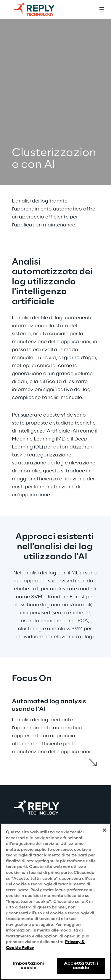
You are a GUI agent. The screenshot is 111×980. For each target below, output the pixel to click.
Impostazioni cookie (28, 966)
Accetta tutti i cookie (81, 966)
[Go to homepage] (40, 9)
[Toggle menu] (102, 9)
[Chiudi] (104, 830)
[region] (55, 902)
